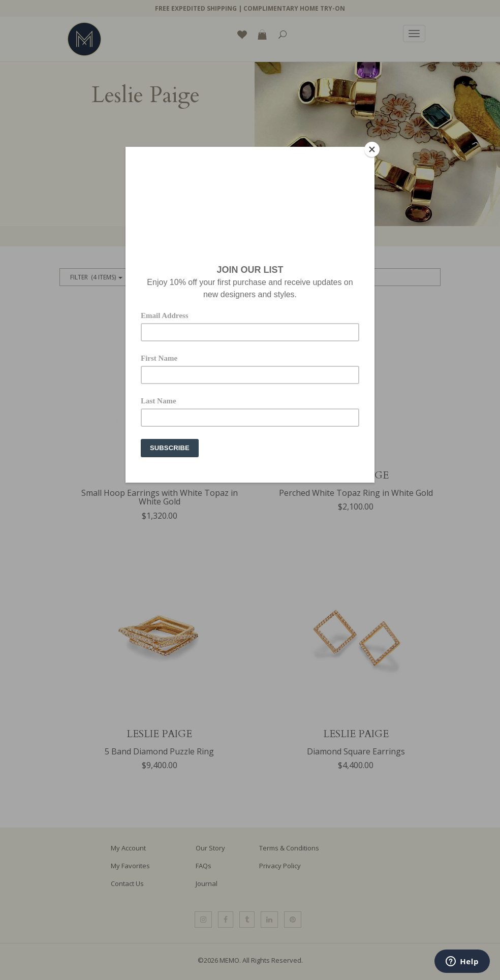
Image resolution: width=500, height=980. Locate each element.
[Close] (372, 149)
